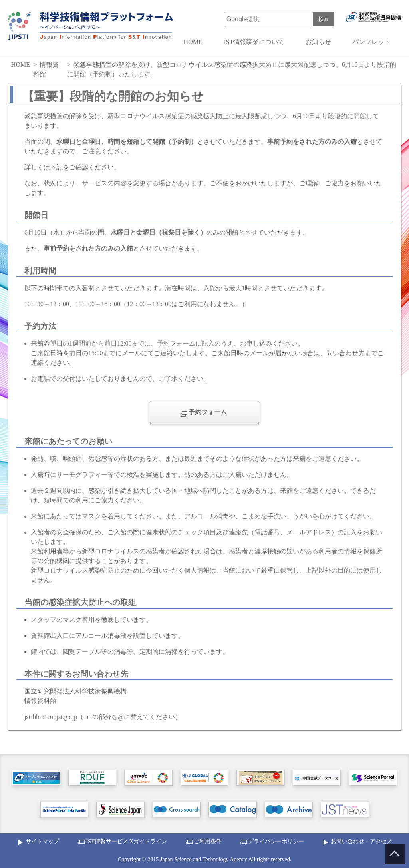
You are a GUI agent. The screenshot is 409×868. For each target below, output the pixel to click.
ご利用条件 (208, 841)
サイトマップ (42, 841)
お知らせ (318, 42)
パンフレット (371, 42)
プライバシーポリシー (276, 841)
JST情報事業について (254, 42)
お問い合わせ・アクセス (361, 841)
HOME (193, 42)
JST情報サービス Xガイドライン (126, 841)
